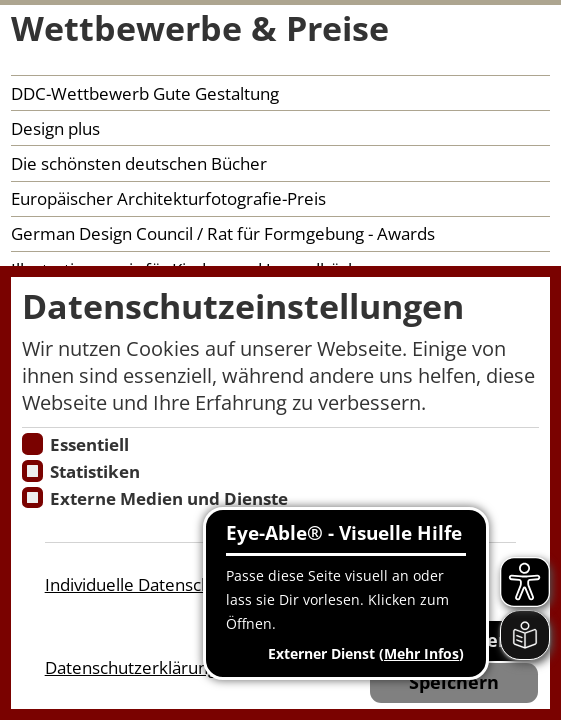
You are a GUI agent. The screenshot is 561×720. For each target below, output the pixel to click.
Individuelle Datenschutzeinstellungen (192, 584)
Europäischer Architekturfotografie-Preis (168, 198)
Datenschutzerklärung (131, 667)
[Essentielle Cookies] (32, 443)
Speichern (454, 682)
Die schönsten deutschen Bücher (139, 163)
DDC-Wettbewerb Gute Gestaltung (145, 93)
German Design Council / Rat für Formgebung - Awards (223, 233)
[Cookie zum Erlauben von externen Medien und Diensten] (32, 497)
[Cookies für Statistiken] (32, 470)
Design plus (55, 128)
